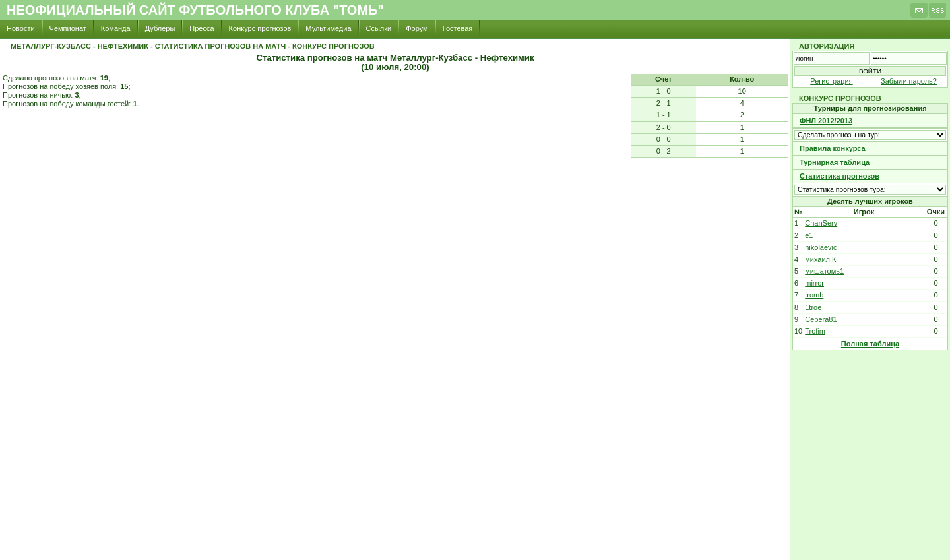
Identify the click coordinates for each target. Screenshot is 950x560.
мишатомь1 (824, 271)
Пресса (202, 28)
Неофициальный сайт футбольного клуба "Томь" (195, 10)
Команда (116, 28)
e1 (809, 235)
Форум (417, 28)
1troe (813, 307)
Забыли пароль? (909, 81)
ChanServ (821, 223)
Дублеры (160, 28)
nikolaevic (821, 247)
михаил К (820, 259)
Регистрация (831, 81)
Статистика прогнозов (839, 176)
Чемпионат (68, 28)
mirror (814, 283)
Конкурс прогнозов (260, 28)
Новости (21, 28)
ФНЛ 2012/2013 (826, 121)
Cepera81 (821, 319)
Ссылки (379, 28)
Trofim (815, 331)
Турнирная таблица (835, 162)
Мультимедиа (328, 28)
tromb (814, 295)
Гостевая (458, 28)
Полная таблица (870, 344)
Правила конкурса (833, 148)
